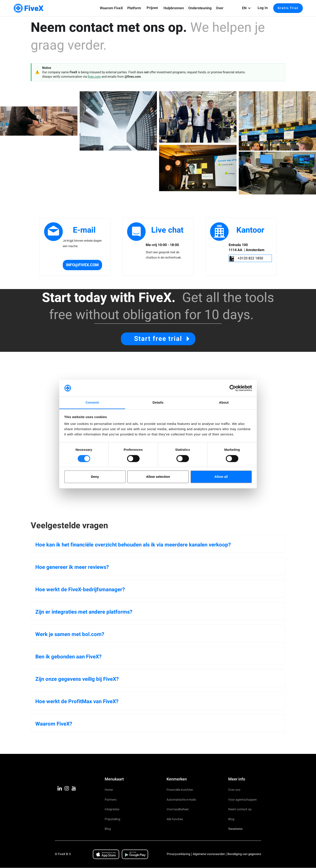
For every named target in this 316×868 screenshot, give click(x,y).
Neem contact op (240, 809)
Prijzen (152, 8)
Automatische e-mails (181, 800)
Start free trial (158, 339)
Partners (111, 800)
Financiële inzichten (180, 790)
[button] (111, 8)
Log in (263, 8)
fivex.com (94, 77)
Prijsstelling (112, 819)
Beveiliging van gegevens (244, 854)
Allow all (221, 477)
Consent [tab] (92, 403)
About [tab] (224, 403)
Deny (95, 477)
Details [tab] (158, 403)
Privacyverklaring (179, 854)
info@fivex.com (82, 265)
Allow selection (158, 477)
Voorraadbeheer (178, 809)
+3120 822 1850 (250, 258)
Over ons (234, 790)
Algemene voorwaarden (209, 854)
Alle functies (175, 819)
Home (109, 790)
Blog (108, 829)
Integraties (112, 809)
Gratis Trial (288, 8)
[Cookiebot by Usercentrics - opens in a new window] (233, 388)
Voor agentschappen (242, 800)
